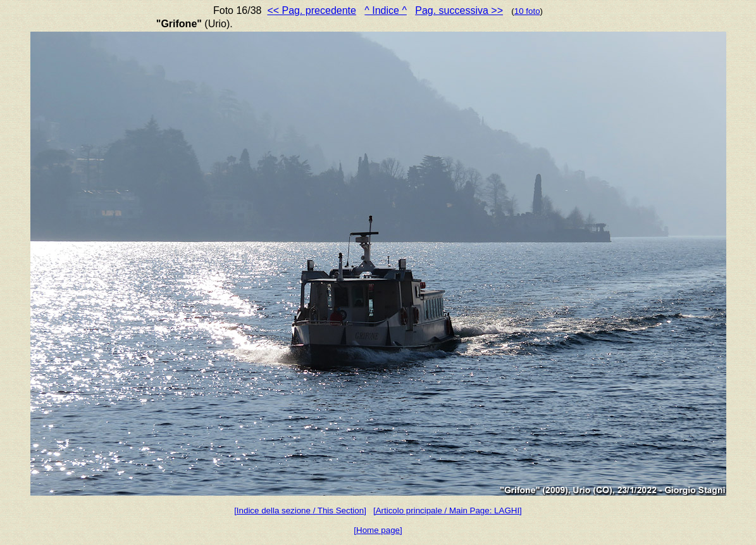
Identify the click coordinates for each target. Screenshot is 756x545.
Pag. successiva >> (459, 10)
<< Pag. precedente (312, 10)
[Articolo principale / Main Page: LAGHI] (448, 511)
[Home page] (378, 530)
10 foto (527, 11)
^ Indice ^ (386, 10)
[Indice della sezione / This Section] (300, 511)
